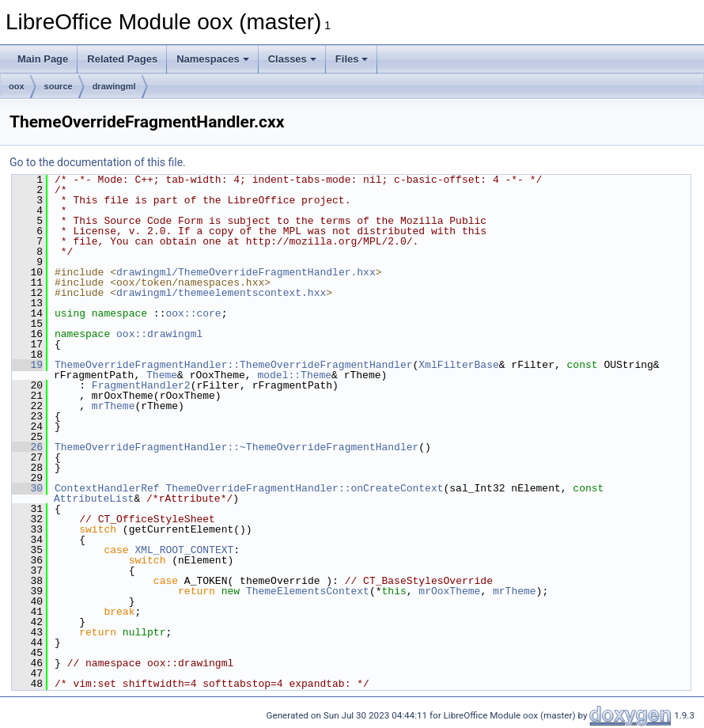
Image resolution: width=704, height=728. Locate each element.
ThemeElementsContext (308, 591)
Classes (292, 59)
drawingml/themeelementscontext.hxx (221, 293)
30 (27, 488)
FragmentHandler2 (141, 385)
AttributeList (94, 499)
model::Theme (294, 375)
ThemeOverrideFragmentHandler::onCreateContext (304, 488)
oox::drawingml (159, 334)
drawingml (114, 86)
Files (352, 59)
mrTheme (114, 406)
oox (17, 86)
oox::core (193, 313)
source (59, 86)
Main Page (43, 59)
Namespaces (213, 59)
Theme (162, 375)
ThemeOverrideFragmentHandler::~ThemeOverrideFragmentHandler (237, 447)
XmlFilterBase (458, 365)
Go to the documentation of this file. (98, 162)
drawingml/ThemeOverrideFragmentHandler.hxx (246, 272)
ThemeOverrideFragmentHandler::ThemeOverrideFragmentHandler (233, 365)
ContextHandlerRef (107, 488)
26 (27, 447)
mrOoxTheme (449, 591)
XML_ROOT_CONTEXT (184, 550)
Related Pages (122, 59)
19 (27, 365)
